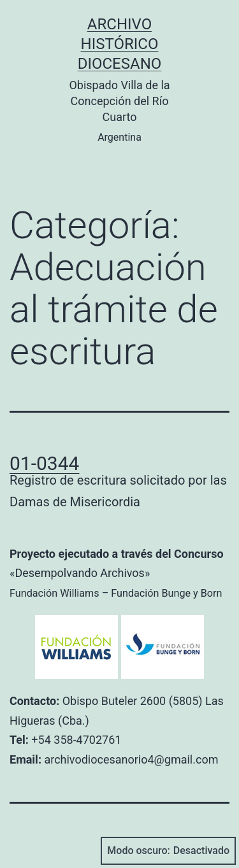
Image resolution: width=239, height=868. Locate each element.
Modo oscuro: (168, 851)
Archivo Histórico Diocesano (120, 44)
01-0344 (44, 463)
